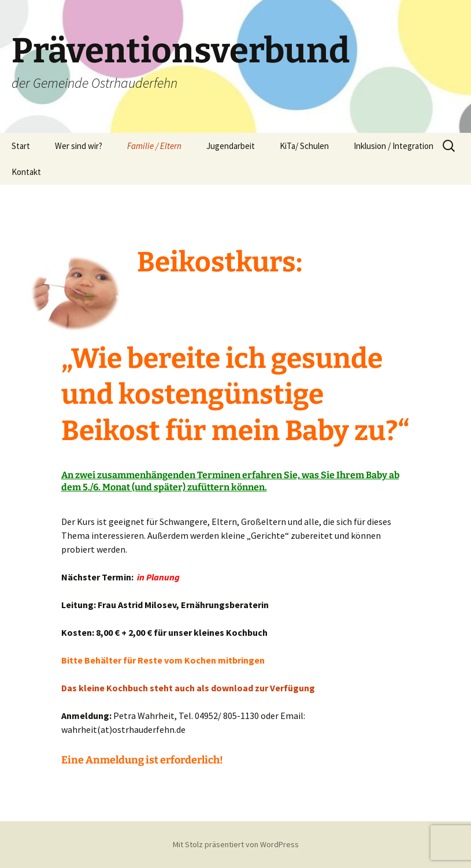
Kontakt (26, 172)
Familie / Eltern (154, 146)
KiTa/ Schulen (304, 146)
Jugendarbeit (231, 146)
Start (21, 146)
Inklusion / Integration (394, 146)
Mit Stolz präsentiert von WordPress (236, 844)
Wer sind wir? (79, 146)
